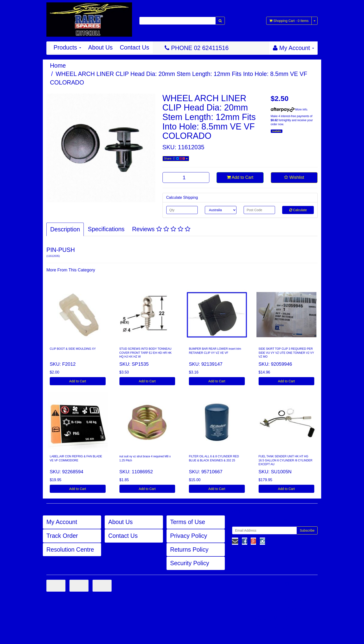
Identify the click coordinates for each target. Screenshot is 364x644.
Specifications (106, 229)
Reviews (161, 229)
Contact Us (134, 47)
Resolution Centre (70, 549)
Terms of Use (188, 522)
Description (65, 229)
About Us (101, 47)
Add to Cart (240, 177)
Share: (176, 159)
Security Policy (190, 563)
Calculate (298, 210)
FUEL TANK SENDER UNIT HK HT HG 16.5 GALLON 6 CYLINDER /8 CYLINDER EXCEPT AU (286, 460)
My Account (62, 522)
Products (67, 47)
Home (58, 65)
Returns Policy (189, 549)
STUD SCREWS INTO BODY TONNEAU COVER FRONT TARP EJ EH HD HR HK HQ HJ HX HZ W (146, 353)
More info (289, 110)
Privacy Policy (189, 536)
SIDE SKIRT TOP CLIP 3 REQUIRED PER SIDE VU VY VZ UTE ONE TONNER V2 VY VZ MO (286, 353)
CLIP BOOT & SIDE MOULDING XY (73, 349)
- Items (289, 21)
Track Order (62, 536)
